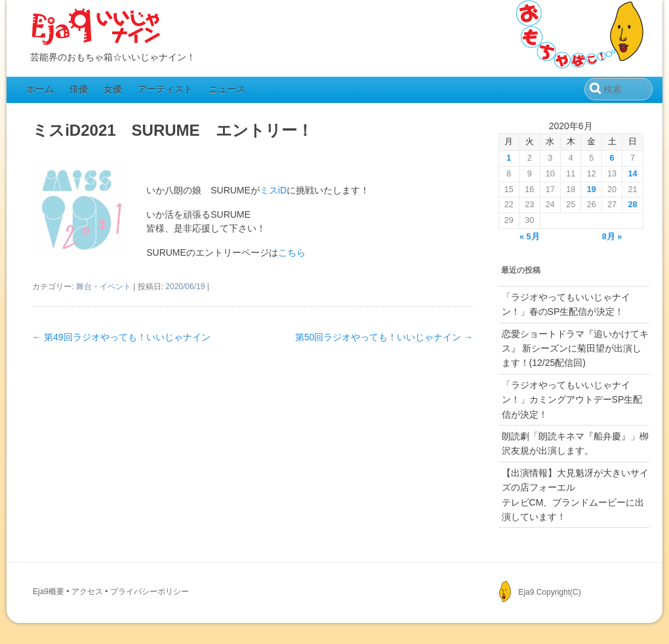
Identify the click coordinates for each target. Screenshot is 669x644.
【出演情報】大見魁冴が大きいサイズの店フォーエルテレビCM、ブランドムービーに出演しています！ (575, 495)
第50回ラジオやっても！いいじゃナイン (384, 337)
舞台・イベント (104, 287)
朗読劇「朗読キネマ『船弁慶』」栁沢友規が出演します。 (575, 443)
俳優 (79, 89)
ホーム (40, 89)
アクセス (87, 592)
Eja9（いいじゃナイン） (96, 28)
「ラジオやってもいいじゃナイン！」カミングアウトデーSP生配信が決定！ (572, 400)
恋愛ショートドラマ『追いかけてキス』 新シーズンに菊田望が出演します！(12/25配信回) (575, 349)
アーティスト (165, 89)
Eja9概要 (49, 592)
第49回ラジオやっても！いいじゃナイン (121, 337)
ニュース (227, 89)
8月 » (612, 237)
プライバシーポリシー (150, 592)
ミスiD (273, 190)
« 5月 (530, 237)
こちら (292, 252)
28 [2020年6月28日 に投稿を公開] (633, 205)
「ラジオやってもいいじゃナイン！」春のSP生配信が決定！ (566, 304)
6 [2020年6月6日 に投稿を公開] (612, 158)
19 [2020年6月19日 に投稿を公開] (592, 190)
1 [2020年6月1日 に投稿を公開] (509, 158)
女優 (113, 89)
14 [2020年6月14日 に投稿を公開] (633, 174)
